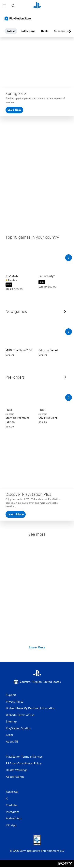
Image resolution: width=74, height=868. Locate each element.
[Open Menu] (5, 6)
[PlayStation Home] (37, 6)
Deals (45, 31)
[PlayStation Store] (18, 18)
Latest (11, 31)
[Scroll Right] (68, 258)
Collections (28, 31)
